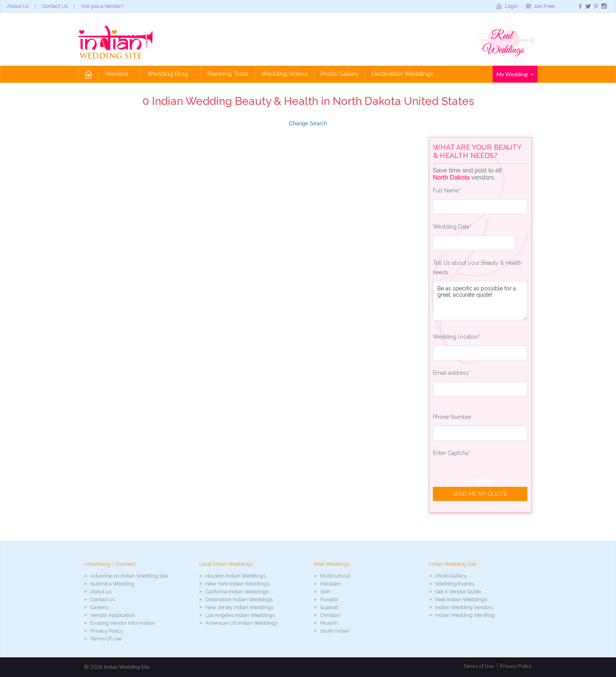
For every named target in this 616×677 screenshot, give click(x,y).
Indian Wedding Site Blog (465, 615)
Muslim (329, 623)
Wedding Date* (452, 227)
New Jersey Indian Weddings (239, 607)
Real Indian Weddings (461, 599)
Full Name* (447, 191)
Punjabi (329, 599)
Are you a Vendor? (103, 6)
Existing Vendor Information (123, 623)
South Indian (335, 631)
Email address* (452, 373)
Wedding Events (455, 584)
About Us (18, 6)
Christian (330, 615)
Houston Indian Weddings (236, 576)
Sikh (325, 592)
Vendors (120, 74)
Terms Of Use (106, 639)
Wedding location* (457, 337)
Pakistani (331, 584)
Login (512, 6)
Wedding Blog (171, 74)
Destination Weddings (402, 74)
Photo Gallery (340, 74)
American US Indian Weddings (242, 623)
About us (101, 592)
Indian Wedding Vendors (464, 607)
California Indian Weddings (237, 592)
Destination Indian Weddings (239, 599)
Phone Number (452, 417)
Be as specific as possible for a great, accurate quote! (480, 301)
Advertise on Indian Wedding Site (129, 576)
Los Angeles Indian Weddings (240, 615)
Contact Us (55, 6)
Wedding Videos (284, 74)
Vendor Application (113, 615)
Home (88, 74)
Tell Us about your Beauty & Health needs (477, 268)
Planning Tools (228, 74)
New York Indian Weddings (237, 584)
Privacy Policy (107, 631)
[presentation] (493, 477)
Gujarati (329, 607)
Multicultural (335, 576)
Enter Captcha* (452, 453)
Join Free (544, 6)
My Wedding (515, 74)
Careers (99, 607)
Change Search (308, 123)
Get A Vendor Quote (458, 592)
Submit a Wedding (112, 584)
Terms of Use (478, 666)
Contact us (103, 599)
